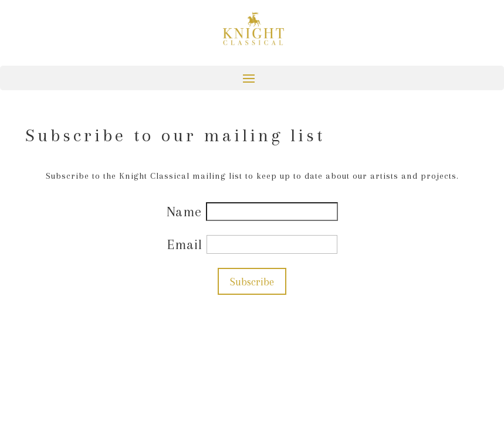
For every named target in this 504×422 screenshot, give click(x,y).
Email (187, 244)
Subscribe (252, 282)
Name (186, 212)
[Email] (272, 244)
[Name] (272, 212)
